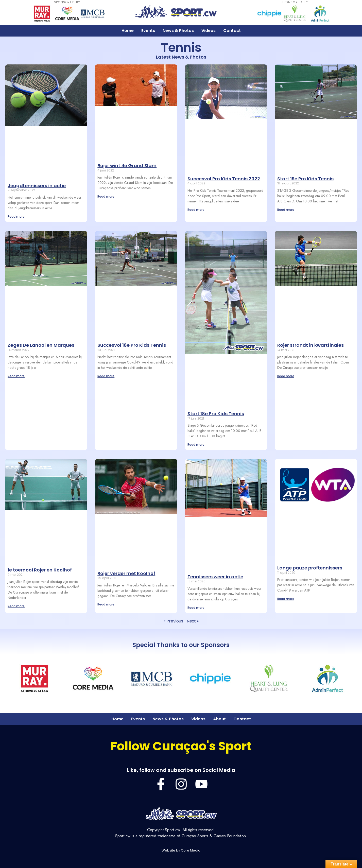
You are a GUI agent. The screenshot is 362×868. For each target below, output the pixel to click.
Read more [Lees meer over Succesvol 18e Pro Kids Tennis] (106, 376)
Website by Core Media (181, 850)
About (219, 719)
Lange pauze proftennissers (310, 568)
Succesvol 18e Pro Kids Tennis (132, 345)
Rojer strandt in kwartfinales (311, 345)
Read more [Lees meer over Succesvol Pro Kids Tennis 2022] (196, 210)
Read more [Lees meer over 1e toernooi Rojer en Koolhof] (16, 606)
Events (148, 31)
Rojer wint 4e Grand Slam (127, 166)
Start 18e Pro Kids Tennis (216, 414)
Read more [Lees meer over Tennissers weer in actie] (196, 608)
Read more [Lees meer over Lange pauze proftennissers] (286, 599)
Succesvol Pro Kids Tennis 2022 (224, 179)
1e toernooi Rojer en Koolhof (40, 570)
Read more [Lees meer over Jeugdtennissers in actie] (16, 216)
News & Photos (178, 31)
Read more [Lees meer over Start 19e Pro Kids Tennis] (286, 210)
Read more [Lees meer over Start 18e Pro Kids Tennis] (196, 445)
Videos (209, 31)
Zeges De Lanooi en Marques (41, 345)
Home (128, 31)
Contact (232, 31)
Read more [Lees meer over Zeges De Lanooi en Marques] (16, 376)
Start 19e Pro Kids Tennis (305, 179)
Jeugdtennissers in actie (37, 186)
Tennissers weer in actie (215, 577)
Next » (193, 621)
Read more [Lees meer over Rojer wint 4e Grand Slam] (106, 196)
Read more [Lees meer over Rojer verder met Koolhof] (106, 604)
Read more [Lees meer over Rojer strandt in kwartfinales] (286, 376)
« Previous (173, 621)
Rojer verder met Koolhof (126, 573)
